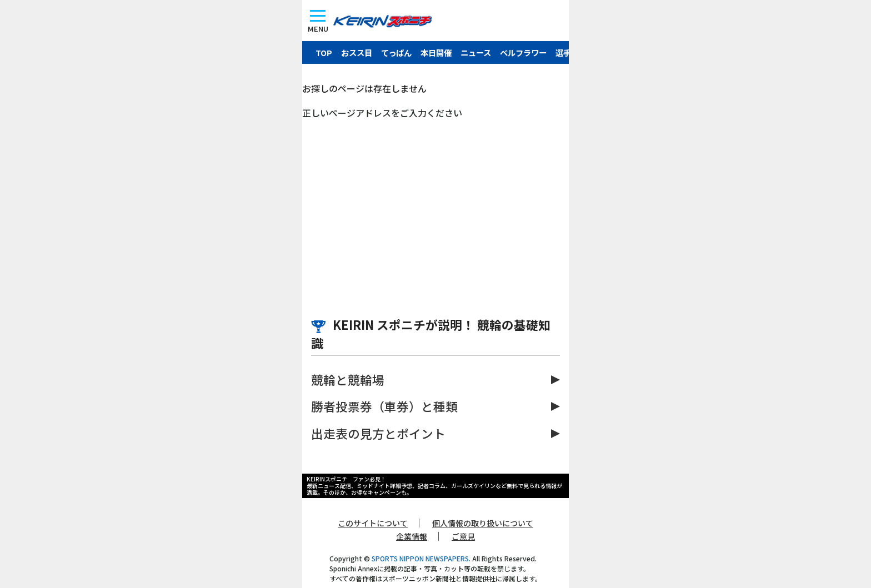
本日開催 (436, 52)
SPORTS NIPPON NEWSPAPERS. (421, 558)
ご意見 (463, 536)
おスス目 (357, 52)
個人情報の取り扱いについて (483, 523)
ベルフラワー (523, 52)
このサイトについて (373, 523)
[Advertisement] (436, 203)
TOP (324, 52)
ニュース (476, 52)
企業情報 (412, 536)
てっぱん (396, 52)
